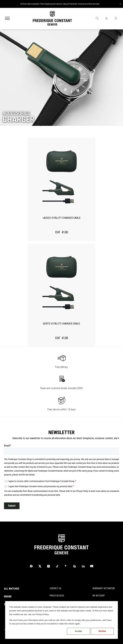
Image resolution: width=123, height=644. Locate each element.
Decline (102, 631)
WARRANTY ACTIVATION (104, 588)
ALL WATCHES (12, 589)
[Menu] (7, 19)
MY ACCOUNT (99, 596)
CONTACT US (55, 588)
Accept (78, 631)
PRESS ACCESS (57, 596)
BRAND (8, 597)
